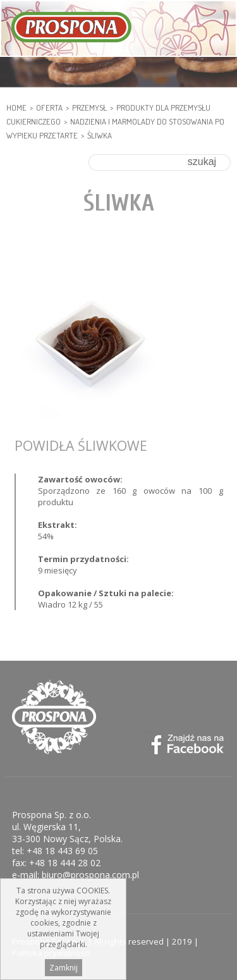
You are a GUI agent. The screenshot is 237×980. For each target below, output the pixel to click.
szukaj (202, 162)
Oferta (49, 107)
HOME (16, 107)
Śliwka (100, 135)
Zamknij (64, 968)
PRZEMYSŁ (89, 107)
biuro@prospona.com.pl (90, 875)
